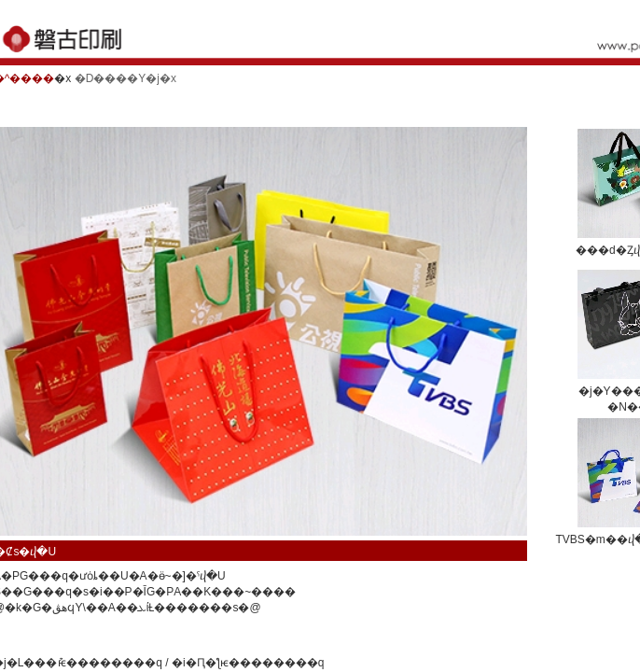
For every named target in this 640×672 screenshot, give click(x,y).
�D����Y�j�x (125, 78)
